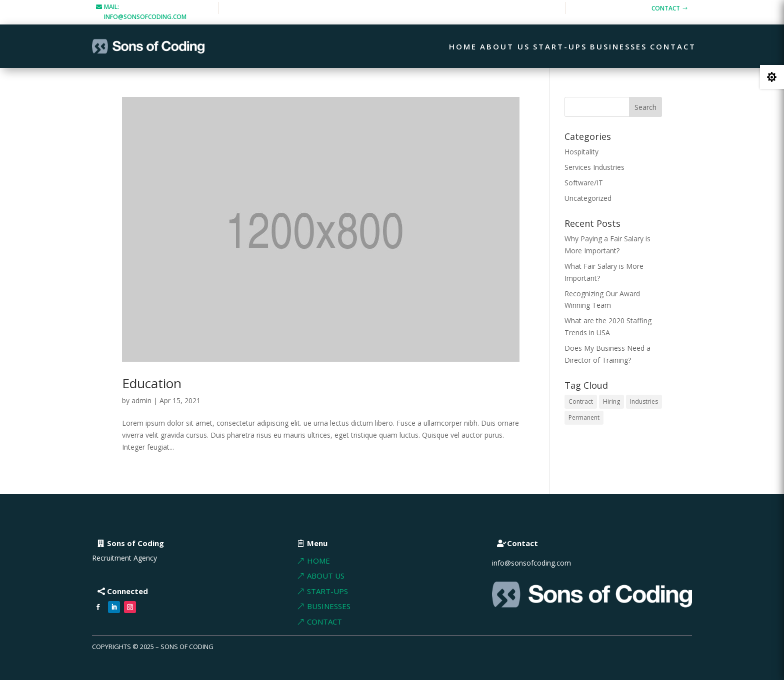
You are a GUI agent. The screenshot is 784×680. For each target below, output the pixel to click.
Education (152, 383)
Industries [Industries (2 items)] (644, 401)
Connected (127, 591)
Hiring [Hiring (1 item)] (611, 401)
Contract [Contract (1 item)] (581, 401)
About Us (505, 47)
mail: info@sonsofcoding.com (145, 12)
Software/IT (584, 183)
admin (141, 400)
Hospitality (581, 152)
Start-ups (560, 47)
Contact (666, 8)
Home (463, 47)
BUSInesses (329, 606)
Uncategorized (588, 198)
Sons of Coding (135, 543)
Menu (317, 543)
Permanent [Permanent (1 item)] (584, 417)
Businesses (618, 47)
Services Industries (594, 167)
